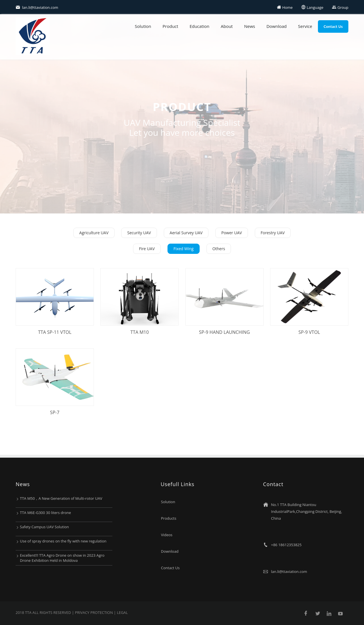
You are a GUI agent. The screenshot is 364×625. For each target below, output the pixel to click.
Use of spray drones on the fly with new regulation (63, 541)
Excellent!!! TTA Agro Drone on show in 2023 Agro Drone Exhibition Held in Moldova (62, 558)
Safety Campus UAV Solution (44, 527)
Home (285, 7)
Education (200, 26)
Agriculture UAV (94, 233)
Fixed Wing (184, 249)
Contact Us (333, 26)
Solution (143, 26)
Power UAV (231, 233)
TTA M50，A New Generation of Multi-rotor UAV (61, 498)
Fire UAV (147, 249)
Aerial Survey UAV (186, 233)
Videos (167, 535)
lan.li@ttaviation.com (37, 7)
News (250, 26)
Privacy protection (94, 612)
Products (169, 518)
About (227, 26)
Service (305, 26)
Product (170, 26)
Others (219, 249)
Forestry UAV (273, 233)
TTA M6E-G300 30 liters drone (45, 513)
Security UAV (139, 233)
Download (277, 26)
